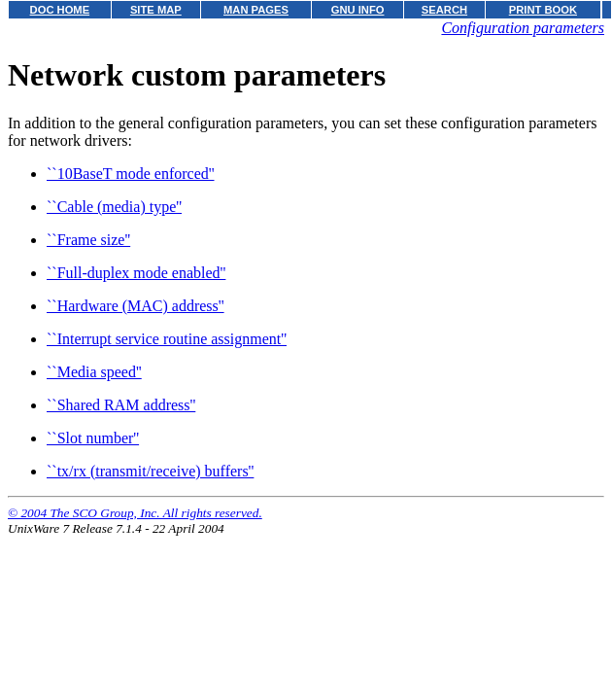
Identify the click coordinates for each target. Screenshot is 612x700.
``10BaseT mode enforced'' (131, 174)
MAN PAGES (256, 10)
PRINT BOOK (543, 10)
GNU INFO (358, 10)
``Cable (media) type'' (114, 207)
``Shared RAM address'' (121, 405)
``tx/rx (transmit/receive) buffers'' (150, 471)
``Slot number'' (93, 438)
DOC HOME (60, 10)
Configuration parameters (523, 28)
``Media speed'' (94, 372)
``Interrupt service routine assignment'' (167, 339)
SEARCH (444, 10)
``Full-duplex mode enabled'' (136, 273)
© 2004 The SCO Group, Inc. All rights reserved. (135, 513)
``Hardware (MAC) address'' (136, 306)
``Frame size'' (88, 240)
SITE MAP (156, 10)
